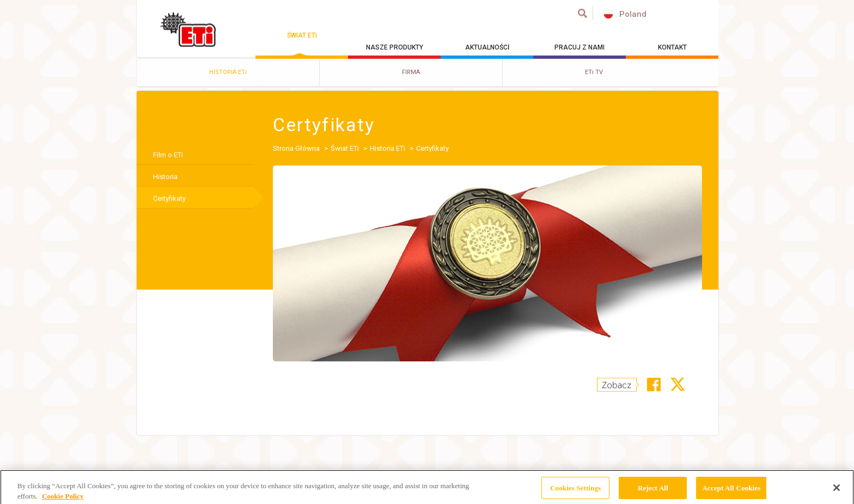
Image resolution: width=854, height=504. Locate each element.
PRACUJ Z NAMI (579, 48)
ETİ (189, 29)
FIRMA (411, 72)
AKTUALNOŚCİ (487, 48)
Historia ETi (388, 148)
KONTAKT (672, 48)
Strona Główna (296, 148)
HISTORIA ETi (228, 72)
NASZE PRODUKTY (395, 48)
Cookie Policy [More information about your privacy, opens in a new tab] (63, 499)
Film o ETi (168, 155)
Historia (165, 177)
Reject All (653, 491)
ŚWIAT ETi (302, 36)
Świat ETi (345, 148)
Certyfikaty (169, 198)
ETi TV (594, 72)
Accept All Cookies (731, 491)
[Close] (837, 491)
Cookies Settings (575, 491)
